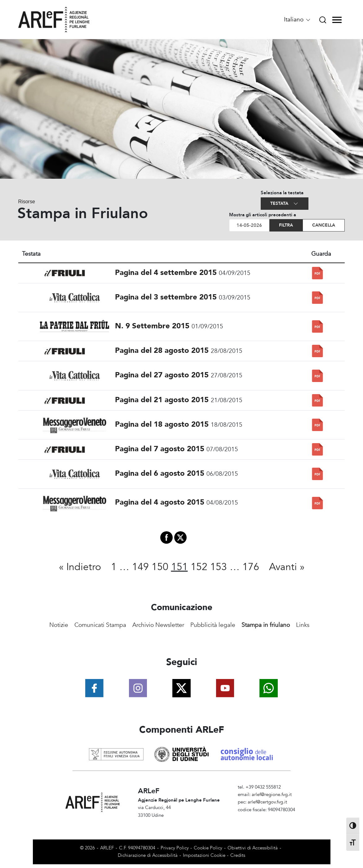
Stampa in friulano (266, 625)
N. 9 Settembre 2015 (152, 326)
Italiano (298, 20)
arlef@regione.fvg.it (272, 795)
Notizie (59, 625)
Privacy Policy (175, 848)
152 (199, 567)
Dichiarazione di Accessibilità (148, 855)
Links (303, 625)
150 (160, 567)
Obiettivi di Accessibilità (253, 848)
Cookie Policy (208, 848)
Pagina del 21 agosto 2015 (162, 400)
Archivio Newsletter (158, 625)
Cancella (324, 225)
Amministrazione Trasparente (268, 817)
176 (251, 567)
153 (219, 567)
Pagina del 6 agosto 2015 (160, 473)
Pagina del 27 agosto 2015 (162, 375)
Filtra (286, 225)
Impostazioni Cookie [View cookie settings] (204, 855)
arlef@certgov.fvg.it (267, 802)
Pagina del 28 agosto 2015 (162, 351)
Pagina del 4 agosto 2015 (160, 502)
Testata (285, 204)
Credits (238, 855)
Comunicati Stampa (100, 625)
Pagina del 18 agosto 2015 (162, 424)
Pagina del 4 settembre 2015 (166, 273)
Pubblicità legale (213, 625)
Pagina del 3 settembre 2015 (166, 297)
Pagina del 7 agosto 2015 (160, 449)
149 (140, 567)
